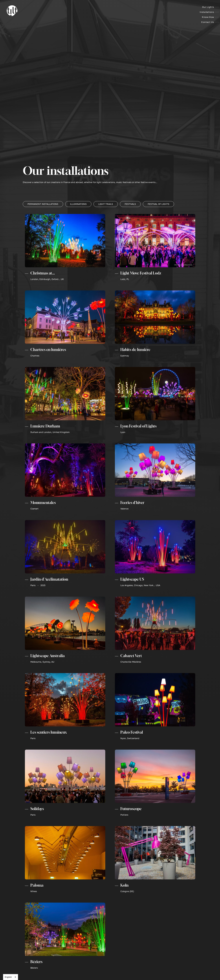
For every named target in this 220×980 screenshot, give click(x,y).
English (8, 977)
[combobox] (11, 977)
